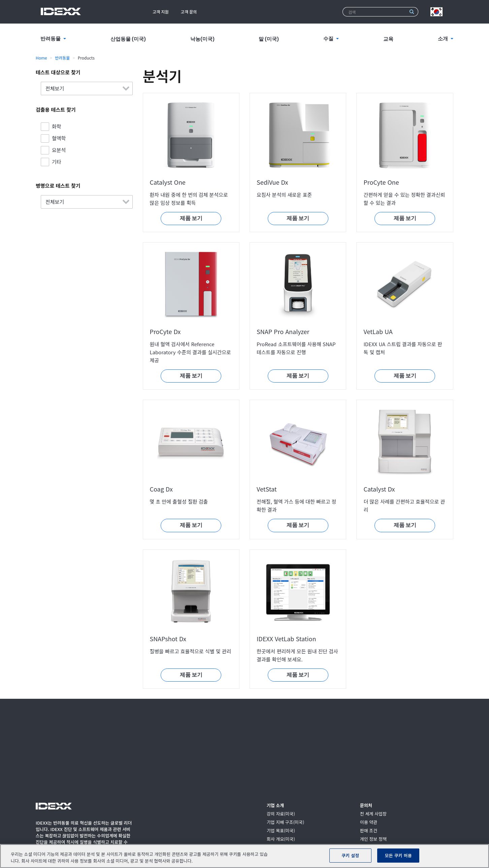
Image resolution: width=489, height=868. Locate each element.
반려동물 (62, 58)
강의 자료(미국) (281, 814)
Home (41, 58)
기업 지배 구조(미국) (286, 822)
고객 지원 (161, 12)
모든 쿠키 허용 (398, 855)
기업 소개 (275, 806)
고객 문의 (189, 12)
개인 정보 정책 (373, 839)
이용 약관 (369, 822)
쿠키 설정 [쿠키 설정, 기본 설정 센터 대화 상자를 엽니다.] (350, 855)
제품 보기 (191, 218)
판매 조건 (369, 831)
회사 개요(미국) (281, 839)
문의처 (366, 806)
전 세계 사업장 (373, 814)
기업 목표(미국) (281, 831)
